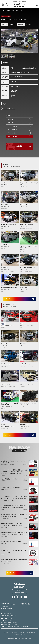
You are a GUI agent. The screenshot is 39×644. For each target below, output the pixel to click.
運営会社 (22, 633)
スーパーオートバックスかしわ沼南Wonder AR (10, 404)
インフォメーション (13, 130)
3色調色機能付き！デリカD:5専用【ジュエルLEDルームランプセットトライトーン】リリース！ (14, 534)
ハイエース (4, 343)
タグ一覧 (6, 633)
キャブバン (29, 25)
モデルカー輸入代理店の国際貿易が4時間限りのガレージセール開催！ (14, 560)
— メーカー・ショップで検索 (8, 605)
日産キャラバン (5, 267)
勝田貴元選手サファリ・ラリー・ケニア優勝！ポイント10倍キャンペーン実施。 (14, 516)
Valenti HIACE (24, 424)
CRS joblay (5, 205)
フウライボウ (5, 245)
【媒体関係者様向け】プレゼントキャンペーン (13, 479)
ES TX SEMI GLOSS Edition (27, 267)
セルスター (4, 475)
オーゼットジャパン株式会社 (8, 465)
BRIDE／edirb (4, 490)
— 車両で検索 (5, 607)
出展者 (23, 635)
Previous (3, 41)
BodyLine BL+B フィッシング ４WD (29, 184)
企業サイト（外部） (13, 136)
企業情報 (10, 119)
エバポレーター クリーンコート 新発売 (11, 542)
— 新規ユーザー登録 (25, 605)
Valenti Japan (4, 502)
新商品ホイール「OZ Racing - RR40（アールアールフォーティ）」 (14, 462)
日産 (13, 10)
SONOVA (22, 383)
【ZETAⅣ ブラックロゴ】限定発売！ (11, 488)
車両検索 (8, 10)
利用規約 (17, 635)
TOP (3, 11)
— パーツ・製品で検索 (7, 608)
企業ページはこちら (28, 68)
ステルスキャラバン (25, 287)
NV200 (3, 323)
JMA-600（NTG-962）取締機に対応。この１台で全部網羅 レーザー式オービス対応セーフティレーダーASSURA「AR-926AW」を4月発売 (14, 472)
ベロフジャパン (5, 481)
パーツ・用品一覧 (13, 126)
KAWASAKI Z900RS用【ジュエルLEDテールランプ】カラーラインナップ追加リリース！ (14, 525)
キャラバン (19, 10)
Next (36, 41)
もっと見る (8, 299)
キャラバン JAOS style (26, 225)
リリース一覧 (12, 133)
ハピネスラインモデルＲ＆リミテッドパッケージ (29, 247)
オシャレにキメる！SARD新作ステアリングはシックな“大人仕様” (14, 551)
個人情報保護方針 (31, 633)
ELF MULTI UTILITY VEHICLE (28, 403)
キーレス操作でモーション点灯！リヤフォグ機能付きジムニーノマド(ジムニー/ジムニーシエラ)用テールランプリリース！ (14, 499)
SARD (3, 509)
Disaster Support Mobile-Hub (9, 288)
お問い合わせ (14, 633)
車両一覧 (10, 123)
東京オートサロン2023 (8, 108)
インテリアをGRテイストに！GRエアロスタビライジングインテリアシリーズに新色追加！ (14, 507)
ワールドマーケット (6, 518)
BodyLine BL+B (25, 205)
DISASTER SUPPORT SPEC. (9, 225)
